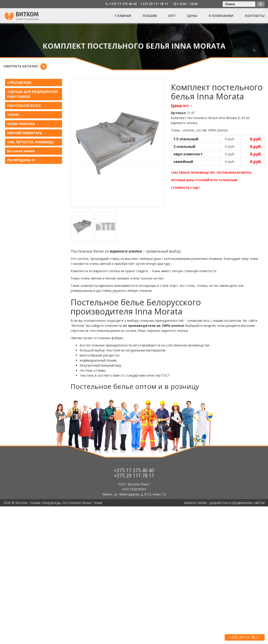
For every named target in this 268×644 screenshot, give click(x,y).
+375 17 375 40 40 (123, 4)
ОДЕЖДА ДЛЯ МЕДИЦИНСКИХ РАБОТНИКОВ (33, 94)
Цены (192, 16)
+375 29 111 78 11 (154, 4)
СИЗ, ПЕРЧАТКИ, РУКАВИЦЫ (30, 142)
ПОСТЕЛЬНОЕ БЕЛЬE (24, 105)
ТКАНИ (13, 115)
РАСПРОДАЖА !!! (21, 160)
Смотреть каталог (21, 66)
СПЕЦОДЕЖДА (19, 82)
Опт (172, 16)
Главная (123, 16)
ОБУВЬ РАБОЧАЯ (21, 124)
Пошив (150, 16)
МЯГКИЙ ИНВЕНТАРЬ (25, 133)
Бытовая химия (21, 151)
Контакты (255, 16)
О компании (221, 16)
